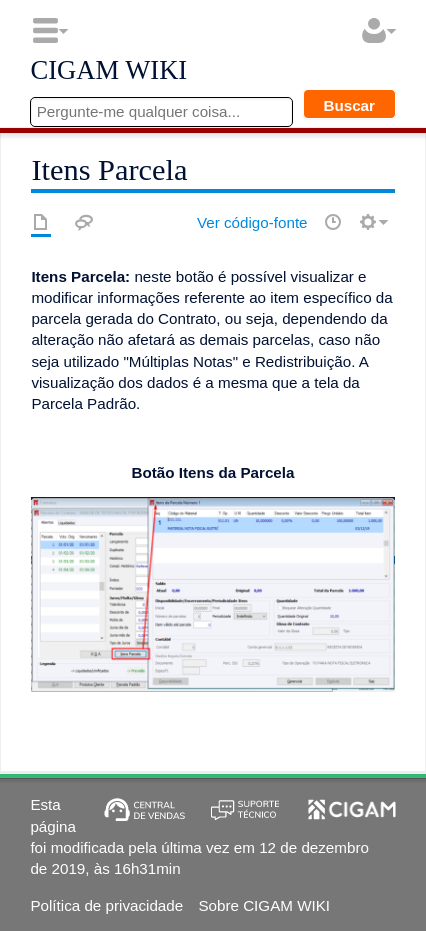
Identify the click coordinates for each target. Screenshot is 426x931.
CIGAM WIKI (108, 71)
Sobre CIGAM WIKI (264, 905)
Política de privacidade (106, 905)
